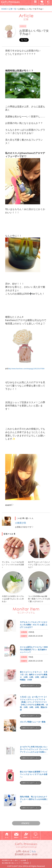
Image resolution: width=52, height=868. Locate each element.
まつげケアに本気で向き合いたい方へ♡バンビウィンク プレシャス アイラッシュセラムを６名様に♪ (34, 749)
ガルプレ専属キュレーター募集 (33, 722)
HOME (4, 9)
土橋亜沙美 (21, 523)
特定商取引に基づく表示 (10, 860)
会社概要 (23, 860)
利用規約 (26, 863)
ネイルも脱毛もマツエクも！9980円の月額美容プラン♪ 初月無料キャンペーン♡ (34, 650)
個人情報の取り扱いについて (11, 863)
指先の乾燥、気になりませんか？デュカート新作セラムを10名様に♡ (34, 799)
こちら (33, 851)
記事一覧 (13, 9)
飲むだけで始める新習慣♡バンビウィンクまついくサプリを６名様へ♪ (34, 774)
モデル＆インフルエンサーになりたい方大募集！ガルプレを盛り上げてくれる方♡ (34, 625)
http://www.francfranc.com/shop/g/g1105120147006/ (26, 369)
